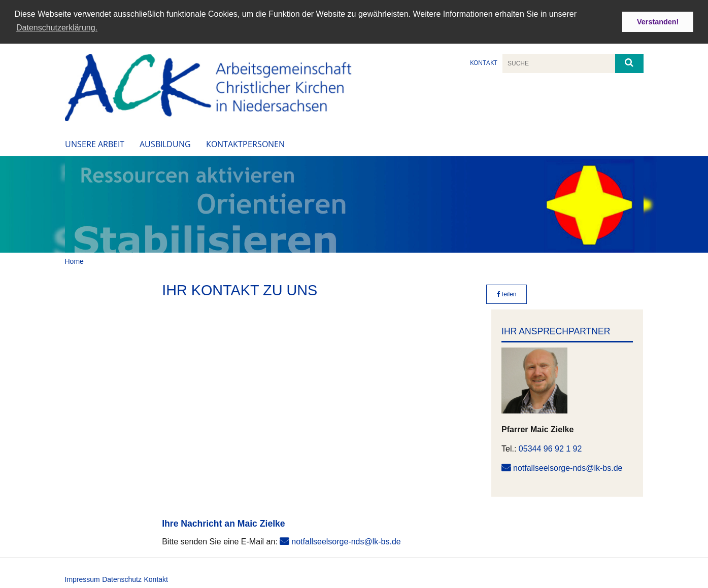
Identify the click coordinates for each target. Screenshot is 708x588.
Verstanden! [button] (658, 22)
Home (74, 260)
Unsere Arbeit (95, 143)
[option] (354, 203)
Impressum (82, 578)
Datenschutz (122, 578)
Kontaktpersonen (245, 143)
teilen (507, 293)
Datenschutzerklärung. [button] (57, 28)
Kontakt (484, 62)
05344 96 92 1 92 (550, 447)
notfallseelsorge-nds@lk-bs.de (568, 466)
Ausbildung (165, 143)
